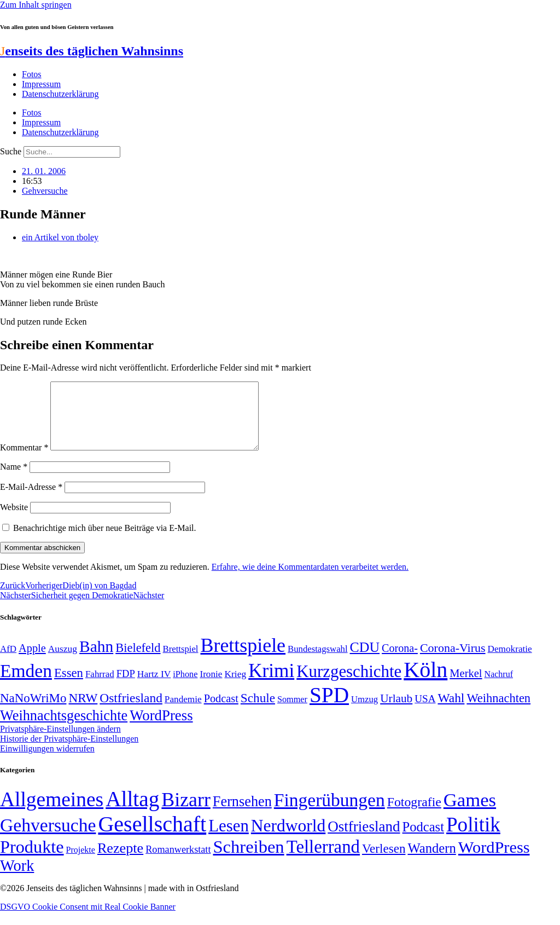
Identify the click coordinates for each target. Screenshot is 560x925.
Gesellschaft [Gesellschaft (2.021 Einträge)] (152, 837)
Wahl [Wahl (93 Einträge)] (451, 711)
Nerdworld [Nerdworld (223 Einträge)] (288, 839)
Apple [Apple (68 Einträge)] (32, 661)
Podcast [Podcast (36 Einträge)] (423, 840)
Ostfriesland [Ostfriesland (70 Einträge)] (364, 840)
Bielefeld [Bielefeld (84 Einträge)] (138, 661)
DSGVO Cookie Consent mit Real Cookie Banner (88, 920)
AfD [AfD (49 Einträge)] (8, 662)
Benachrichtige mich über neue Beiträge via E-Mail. (105, 541)
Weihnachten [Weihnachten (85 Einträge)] (498, 711)
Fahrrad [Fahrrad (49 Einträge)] (100, 687)
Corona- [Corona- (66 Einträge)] (400, 661)
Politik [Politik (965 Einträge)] (473, 838)
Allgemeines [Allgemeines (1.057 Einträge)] (52, 813)
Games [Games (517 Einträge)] (470, 813)
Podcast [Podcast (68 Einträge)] (221, 712)
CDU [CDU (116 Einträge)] (365, 660)
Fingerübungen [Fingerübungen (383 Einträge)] (329, 813)
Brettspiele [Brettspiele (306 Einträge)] (243, 658)
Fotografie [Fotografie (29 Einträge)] (414, 815)
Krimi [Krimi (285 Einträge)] (271, 684)
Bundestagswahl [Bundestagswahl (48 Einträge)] (317, 662)
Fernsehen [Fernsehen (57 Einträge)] (242, 815)
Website (14, 520)
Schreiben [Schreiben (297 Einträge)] (248, 860)
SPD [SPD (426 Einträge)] (329, 708)
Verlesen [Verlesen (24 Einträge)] (384, 862)
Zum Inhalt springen (36, 5)
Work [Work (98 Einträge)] (17, 879)
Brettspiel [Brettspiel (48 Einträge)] (181, 662)
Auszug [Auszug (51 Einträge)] (63, 662)
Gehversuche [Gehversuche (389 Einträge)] (48, 838)
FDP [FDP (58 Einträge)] (126, 687)
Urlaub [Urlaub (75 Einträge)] (396, 712)
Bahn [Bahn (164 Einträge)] (96, 660)
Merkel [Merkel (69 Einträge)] (466, 686)
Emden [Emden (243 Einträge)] (26, 684)
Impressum (41, 84)
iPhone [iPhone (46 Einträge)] (185, 687)
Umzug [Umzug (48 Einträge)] (364, 712)
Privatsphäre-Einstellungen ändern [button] (60, 742)
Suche (11, 151)
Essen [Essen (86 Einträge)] (69, 686)
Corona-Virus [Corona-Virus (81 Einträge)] (453, 661)
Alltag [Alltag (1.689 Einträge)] (132, 812)
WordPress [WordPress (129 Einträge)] (161, 729)
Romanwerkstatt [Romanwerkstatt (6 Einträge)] (178, 863)
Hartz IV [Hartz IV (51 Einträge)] (154, 687)
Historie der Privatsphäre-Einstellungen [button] (69, 752)
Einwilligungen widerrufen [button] (47, 762)
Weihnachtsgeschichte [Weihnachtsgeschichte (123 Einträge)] (64, 729)
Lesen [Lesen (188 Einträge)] (229, 839)
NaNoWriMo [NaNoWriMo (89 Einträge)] (33, 711)
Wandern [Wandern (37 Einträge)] (431, 861)
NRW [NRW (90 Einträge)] (83, 711)
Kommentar (24, 461)
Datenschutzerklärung (60, 94)
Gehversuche (45, 191)
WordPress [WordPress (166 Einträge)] (494, 860)
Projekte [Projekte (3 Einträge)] (81, 863)
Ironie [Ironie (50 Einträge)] (211, 687)
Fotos (32, 74)
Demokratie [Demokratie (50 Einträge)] (510, 662)
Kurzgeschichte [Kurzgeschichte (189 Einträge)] (349, 684)
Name (14, 480)
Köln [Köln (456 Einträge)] (425, 683)
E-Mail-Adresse (31, 500)
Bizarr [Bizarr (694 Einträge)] (186, 813)
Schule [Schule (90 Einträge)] (258, 711)
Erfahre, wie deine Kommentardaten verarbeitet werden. (310, 580)
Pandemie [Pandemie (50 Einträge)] (183, 712)
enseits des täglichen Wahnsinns (92, 51)
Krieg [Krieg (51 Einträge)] (235, 687)
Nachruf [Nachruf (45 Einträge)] (499, 687)
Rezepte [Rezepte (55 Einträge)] (120, 861)
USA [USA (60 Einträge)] (425, 712)
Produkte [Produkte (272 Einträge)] (32, 860)
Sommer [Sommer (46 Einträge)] (292, 713)
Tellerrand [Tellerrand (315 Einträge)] (323, 860)
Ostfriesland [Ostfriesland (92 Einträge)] (131, 711)
